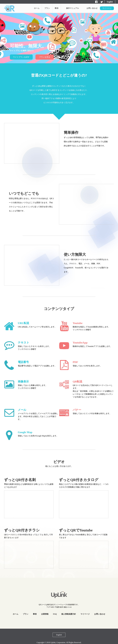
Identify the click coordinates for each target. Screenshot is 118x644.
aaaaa (9, 8)
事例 (56, 8)
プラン (47, 8)
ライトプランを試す (21, 57)
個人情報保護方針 (69, 614)
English (110, 2)
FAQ (55, 614)
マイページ (107, 8)
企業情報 (45, 614)
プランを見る (45, 57)
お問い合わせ (92, 8)
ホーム (37, 8)
